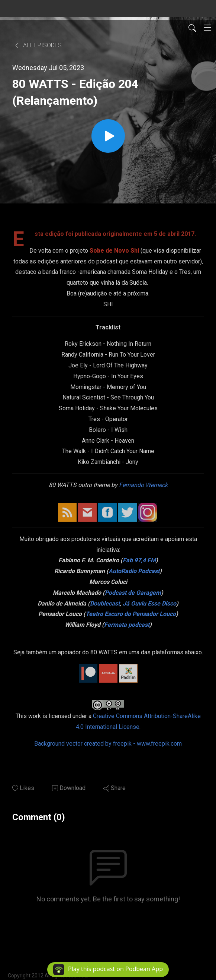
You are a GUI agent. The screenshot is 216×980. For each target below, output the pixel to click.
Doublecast (105, 603)
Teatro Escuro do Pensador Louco (131, 614)
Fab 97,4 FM (139, 560)
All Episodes (38, 45)
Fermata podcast (127, 625)
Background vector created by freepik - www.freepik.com (108, 744)
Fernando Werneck (143, 485)
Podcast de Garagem (133, 593)
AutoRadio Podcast (134, 571)
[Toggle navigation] (207, 28)
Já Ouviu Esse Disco (149, 603)
